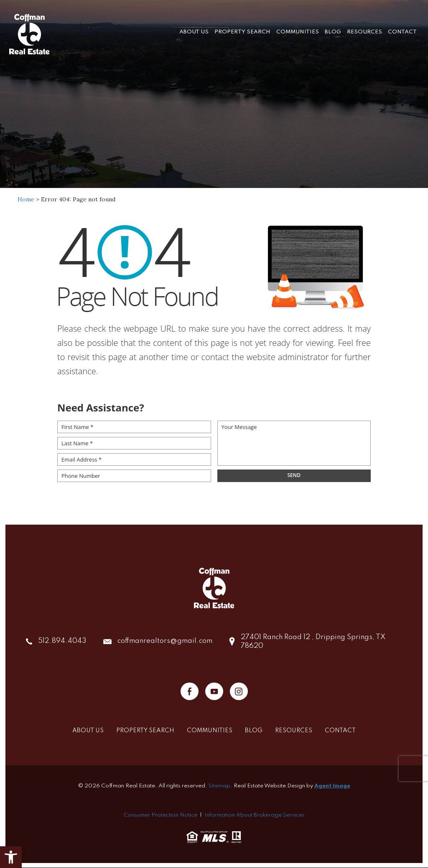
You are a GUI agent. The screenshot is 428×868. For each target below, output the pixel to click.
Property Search (242, 31)
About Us (194, 31)
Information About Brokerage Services (255, 815)
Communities (298, 31)
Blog (333, 31)
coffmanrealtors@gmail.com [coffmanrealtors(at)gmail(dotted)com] (165, 641)
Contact (402, 31)
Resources (364, 31)
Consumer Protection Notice (160, 815)
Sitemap (219, 786)
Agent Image (332, 786)
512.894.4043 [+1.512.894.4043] (62, 641)
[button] (11, 857)
